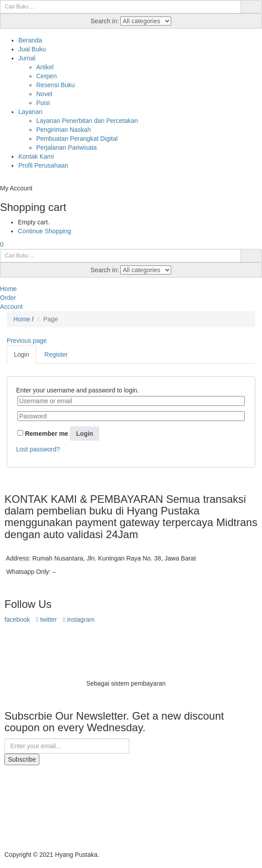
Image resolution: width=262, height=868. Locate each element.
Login (85, 434)
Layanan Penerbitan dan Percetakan (87, 121)
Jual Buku (32, 49)
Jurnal (27, 58)
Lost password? (38, 449)
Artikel (45, 67)
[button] (2, 244)
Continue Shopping (44, 231)
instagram (79, 619)
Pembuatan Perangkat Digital (77, 139)
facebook (17, 619)
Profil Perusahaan (43, 165)
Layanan (30, 112)
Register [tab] (56, 354)
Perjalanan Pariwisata (66, 147)
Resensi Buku (55, 85)
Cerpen (46, 76)
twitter (46, 619)
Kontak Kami (36, 156)
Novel (44, 94)
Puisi (43, 103)
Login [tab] (21, 354)
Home (22, 319)
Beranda (30, 40)
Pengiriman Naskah (63, 130)
